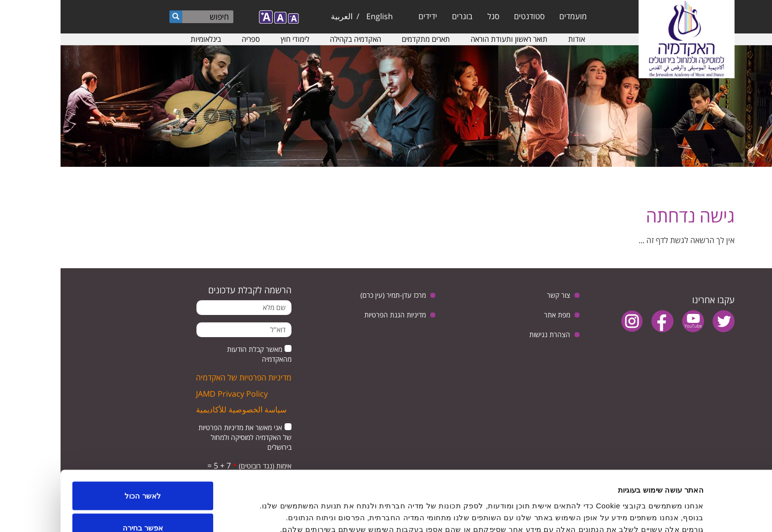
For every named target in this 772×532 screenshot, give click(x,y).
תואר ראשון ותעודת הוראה (449, 39)
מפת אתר (497, 315)
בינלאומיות (145, 39)
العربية (281, 16)
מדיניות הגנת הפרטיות (335, 315)
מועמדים (513, 16)
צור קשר (498, 295)
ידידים (367, 16)
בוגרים (402, 16)
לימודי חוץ (234, 39)
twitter (663, 321)
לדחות (82, 506)
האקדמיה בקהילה (295, 39)
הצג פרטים (308, 507)
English (319, 16)
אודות (516, 39)
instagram (571, 321)
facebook (602, 321)
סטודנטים (469, 16)
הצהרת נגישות (489, 334)
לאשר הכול (82, 441)
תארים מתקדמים (365, 39)
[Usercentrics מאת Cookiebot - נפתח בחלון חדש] (709, 513)
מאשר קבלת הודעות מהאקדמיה (199, 354)
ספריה (190, 39)
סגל (433, 16)
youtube (632, 321)
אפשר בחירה (82, 474)
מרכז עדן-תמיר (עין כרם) (333, 295)
